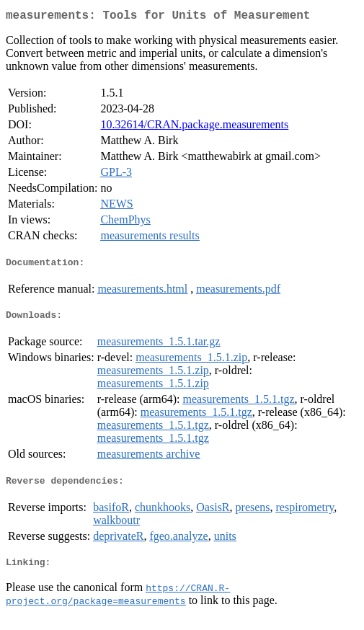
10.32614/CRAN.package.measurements (194, 127)
